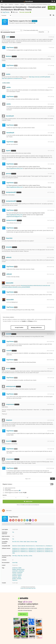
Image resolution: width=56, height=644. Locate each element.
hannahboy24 (10, 116)
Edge (36, 542)
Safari (25, 542)
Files (6, 4)
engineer (20, 576)
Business (22, 4)
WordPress (11, 4)
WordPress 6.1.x (33, 548)
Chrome (32, 542)
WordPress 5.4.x (49, 550)
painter (19, 577)
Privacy (31, 321)
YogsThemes (6, 12)
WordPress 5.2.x (24, 552)
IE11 (18, 542)
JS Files (30, 556)
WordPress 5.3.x (16, 552)
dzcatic (8, 368)
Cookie (24, 321)
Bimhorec (9, 56)
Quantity (5, 495)
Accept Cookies (19, 327)
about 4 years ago (50, 334)
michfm (8, 74)
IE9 (13, 542)
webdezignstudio (11, 386)
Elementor (15, 546)
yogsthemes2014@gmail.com (14, 216)
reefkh (8, 37)
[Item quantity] (16, 498)
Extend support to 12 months (16, 493)
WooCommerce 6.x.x (30, 546)
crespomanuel (10, 404)
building (14, 569)
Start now (22, 614)
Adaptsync (9, 420)
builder (20, 568)
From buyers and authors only (31, 30)
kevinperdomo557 (11, 192)
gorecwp (9, 174)
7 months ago (51, 48)
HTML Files (20, 556)
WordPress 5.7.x (24, 550)
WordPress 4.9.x (49, 552)
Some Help (15, 563)
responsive (15, 580)
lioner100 (9, 441)
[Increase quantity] (27, 498)
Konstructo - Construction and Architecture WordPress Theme (38, 4)
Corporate (17, 4)
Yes (13, 532)
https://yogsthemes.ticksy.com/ (15, 168)
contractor (19, 574)
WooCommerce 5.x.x (41, 546)
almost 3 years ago (50, 238)
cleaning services (20, 569)
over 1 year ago (51, 56)
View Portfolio (28, 524)
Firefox (21, 542)
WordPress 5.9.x (49, 548)
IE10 (15, 542)
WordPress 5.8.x (16, 550)
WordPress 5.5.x (41, 550)
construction (15, 571)
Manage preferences (36, 327)
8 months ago (51, 37)
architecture (15, 568)
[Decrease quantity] (4, 498)
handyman (15, 577)
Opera (28, 542)
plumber (14, 579)
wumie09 (9, 334)
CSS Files (26, 556)
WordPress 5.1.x (33, 552)
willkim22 (9, 257)
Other (14, 553)
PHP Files (15, 556)
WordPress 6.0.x (41, 548)
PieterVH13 (9, 238)
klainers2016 (10, 283)
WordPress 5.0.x (41, 552)
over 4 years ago (51, 369)
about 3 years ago (50, 247)
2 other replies (6, 83)
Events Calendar (21, 546)
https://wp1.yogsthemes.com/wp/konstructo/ (12, 78)
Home (2, 4)
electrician (15, 576)
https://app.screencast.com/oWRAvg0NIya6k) (40, 77)
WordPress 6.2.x (24, 548)
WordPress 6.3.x (16, 548)
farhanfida (9, 247)
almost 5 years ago (50, 459)
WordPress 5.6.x (33, 550)
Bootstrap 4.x (49, 546)
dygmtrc (8, 151)
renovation (19, 579)
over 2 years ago (51, 192)
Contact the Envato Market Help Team (28, 588)
